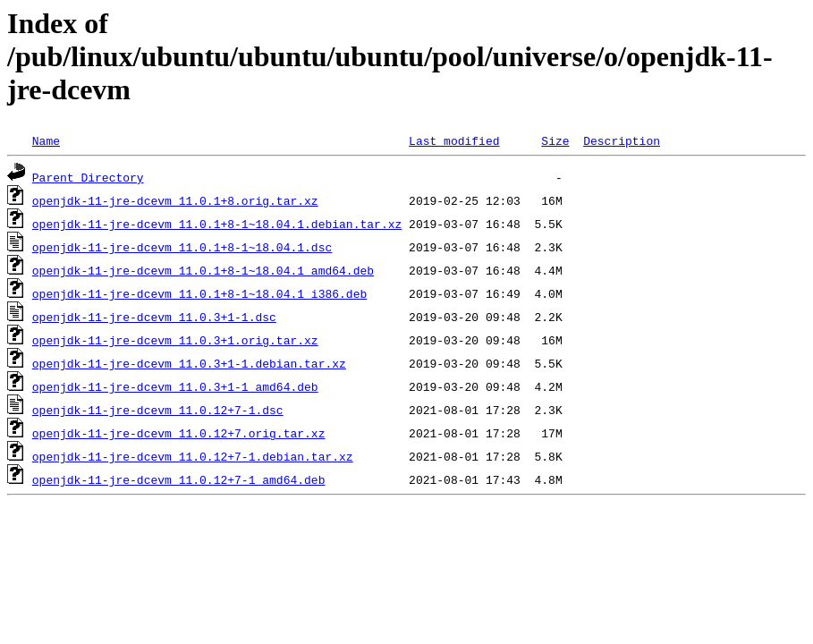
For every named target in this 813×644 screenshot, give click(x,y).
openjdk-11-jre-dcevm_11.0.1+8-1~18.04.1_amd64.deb (203, 270)
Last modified (454, 140)
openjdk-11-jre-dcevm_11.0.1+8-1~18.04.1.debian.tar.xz (217, 224)
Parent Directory (88, 177)
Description (622, 140)
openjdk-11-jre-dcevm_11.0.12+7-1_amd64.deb (179, 479)
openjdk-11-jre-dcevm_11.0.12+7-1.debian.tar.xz (193, 456)
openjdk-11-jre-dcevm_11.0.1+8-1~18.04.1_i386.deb (199, 293)
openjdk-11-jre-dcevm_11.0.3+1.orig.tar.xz (175, 340)
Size (555, 140)
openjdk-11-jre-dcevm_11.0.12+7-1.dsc (158, 410)
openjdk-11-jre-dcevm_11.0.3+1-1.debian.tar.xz (189, 363)
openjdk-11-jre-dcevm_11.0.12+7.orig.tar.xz (179, 433)
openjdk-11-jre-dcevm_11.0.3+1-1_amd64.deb (175, 386)
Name (46, 140)
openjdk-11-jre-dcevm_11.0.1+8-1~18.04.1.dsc (182, 247)
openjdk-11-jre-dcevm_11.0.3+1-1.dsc (154, 317)
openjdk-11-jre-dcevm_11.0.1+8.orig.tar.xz (175, 200)
